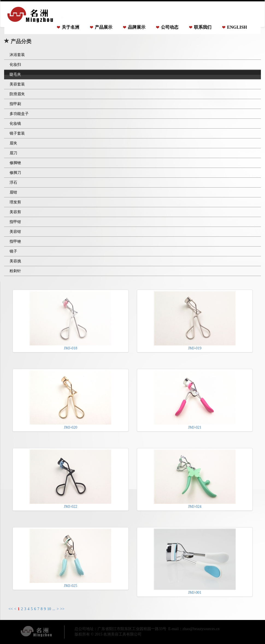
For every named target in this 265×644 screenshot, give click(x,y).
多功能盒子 (19, 114)
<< (11, 609)
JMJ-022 (70, 479)
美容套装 (17, 84)
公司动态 (170, 27)
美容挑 (15, 261)
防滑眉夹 (17, 94)
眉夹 (13, 143)
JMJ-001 (195, 562)
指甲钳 (15, 222)
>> (62, 609)
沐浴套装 (17, 55)
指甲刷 (15, 104)
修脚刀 (15, 173)
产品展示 (104, 27)
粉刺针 (15, 271)
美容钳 (15, 232)
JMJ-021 (195, 400)
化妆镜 (15, 124)
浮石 (13, 182)
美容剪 (15, 212)
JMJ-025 (70, 558)
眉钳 (13, 192)
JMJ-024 (195, 479)
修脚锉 (15, 163)
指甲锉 (15, 241)
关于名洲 (70, 27)
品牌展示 (137, 27)
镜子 (13, 251)
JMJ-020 (70, 400)
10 (49, 609)
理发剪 (15, 202)
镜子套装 (17, 133)
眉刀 (13, 153)
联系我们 (203, 27)
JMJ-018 (70, 321)
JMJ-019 (195, 321)
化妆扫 (15, 65)
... (54, 609)
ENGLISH (237, 27)
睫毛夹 (15, 74)
